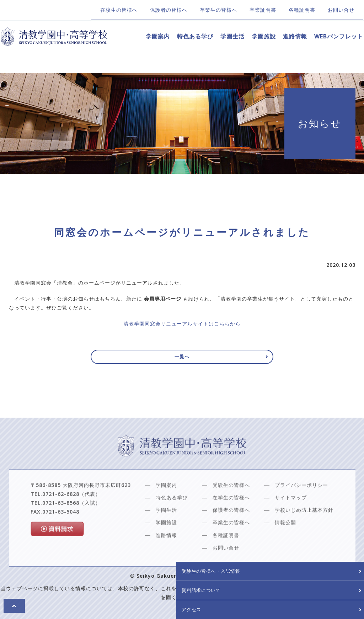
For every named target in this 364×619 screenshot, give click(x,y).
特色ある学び (195, 36)
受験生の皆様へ (231, 504)
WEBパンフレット (339, 36)
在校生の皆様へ (119, 10)
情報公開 (285, 541)
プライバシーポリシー (301, 504)
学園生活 (232, 36)
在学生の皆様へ (231, 516)
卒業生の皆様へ (218, 10)
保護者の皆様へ (169, 10)
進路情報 (295, 36)
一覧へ (182, 359)
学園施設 (264, 36)
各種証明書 (302, 10)
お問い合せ (341, 10)
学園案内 (158, 36)
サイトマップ (291, 516)
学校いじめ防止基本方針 (304, 528)
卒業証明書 (263, 10)
